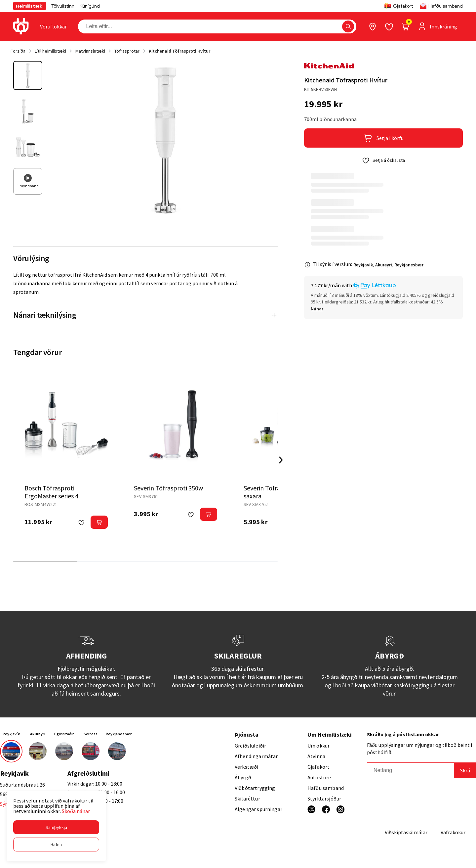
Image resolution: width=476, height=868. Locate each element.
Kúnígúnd (90, 6)
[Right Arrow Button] (281, 460)
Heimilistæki (30, 6)
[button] (56, 827)
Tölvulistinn (63, 6)
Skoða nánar (76, 811)
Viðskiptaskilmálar (406, 832)
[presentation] (53, 26)
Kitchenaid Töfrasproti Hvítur (179, 51)
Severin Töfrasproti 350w (168, 488)
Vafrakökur (453, 832)
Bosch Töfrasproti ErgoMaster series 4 (51, 492)
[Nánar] (317, 309)
